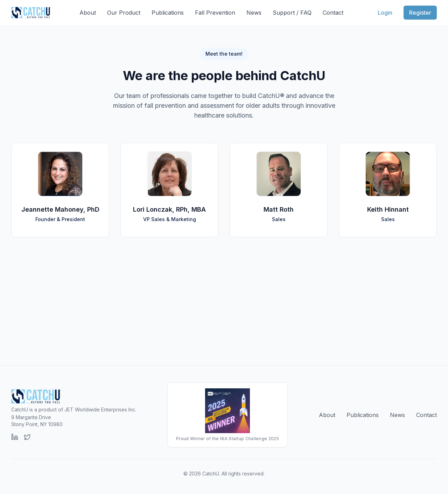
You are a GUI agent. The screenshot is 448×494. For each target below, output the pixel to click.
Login (385, 13)
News (254, 13)
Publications (168, 13)
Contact (333, 13)
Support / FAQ (292, 13)
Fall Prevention (215, 13)
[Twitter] (27, 437)
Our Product (124, 13)
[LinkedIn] (15, 437)
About (88, 13)
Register (420, 13)
